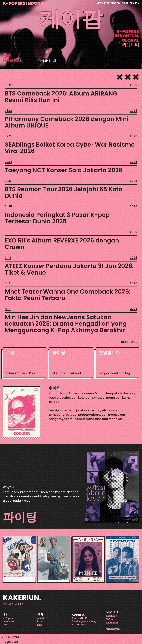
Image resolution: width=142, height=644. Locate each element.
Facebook (111, 616)
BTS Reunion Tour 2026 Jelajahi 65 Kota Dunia (64, 192)
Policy (40, 621)
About (41, 618)
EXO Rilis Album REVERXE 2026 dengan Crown (62, 244)
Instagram (112, 622)
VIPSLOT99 (12, 637)
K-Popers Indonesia (27, 3)
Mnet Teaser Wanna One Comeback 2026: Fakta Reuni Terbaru (68, 295)
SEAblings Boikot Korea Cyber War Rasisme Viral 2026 (70, 148)
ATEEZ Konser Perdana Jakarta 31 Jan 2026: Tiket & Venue (69, 269)
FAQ (39, 625)
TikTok (110, 619)
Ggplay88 (12, 642)
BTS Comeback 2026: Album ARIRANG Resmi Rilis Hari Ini (61, 97)
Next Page (129, 342)
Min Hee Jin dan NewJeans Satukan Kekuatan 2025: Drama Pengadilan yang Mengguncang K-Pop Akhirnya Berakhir (66, 324)
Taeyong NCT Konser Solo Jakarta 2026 (64, 170)
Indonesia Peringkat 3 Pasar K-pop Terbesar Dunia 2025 (57, 218)
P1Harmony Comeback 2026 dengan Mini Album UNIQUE (67, 122)
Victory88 (113, 629)
